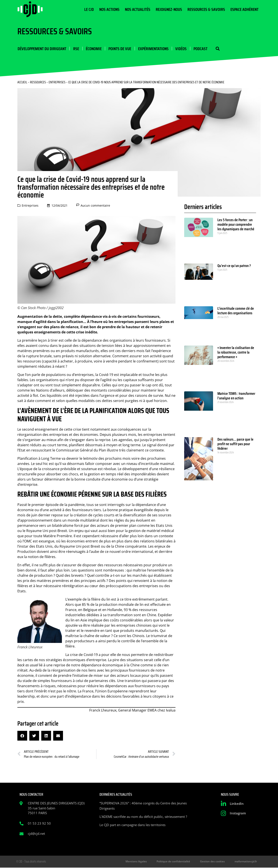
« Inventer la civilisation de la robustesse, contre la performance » (236, 352)
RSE (76, 49)
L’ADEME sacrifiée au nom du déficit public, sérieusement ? (143, 817)
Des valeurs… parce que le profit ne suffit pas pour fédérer (235, 444)
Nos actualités (138, 9)
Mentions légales (140, 862)
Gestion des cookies (214, 862)
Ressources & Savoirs (206, 9)
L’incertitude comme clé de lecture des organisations (236, 311)
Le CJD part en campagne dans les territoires (132, 825)
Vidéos (180, 49)
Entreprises (57, 82)
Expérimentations (153, 49)
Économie (93, 49)
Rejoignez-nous (169, 9)
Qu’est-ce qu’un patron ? (234, 266)
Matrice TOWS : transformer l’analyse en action (236, 396)
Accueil (22, 82)
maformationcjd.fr (246, 862)
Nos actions (109, 9)
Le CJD (89, 9)
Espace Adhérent (244, 9)
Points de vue (119, 49)
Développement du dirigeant (42, 49)
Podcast (200, 49)
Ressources (38, 82)
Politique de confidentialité (176, 862)
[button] (217, 49)
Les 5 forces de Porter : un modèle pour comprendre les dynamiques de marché (236, 225)
